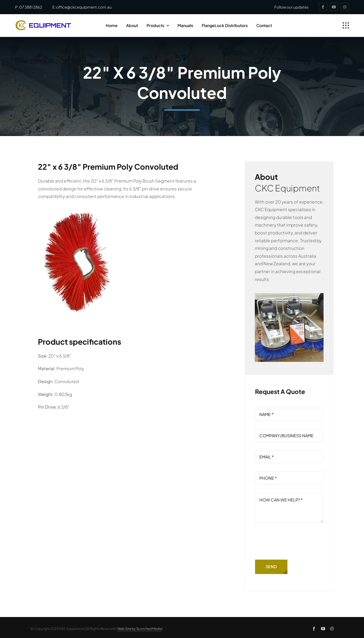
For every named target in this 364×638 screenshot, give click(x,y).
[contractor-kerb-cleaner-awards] (289, 295)
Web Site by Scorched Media (140, 629)
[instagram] (345, 7)
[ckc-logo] (43, 22)
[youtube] (334, 7)
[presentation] (293, 541)
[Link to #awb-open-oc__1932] (346, 26)
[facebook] (323, 7)
